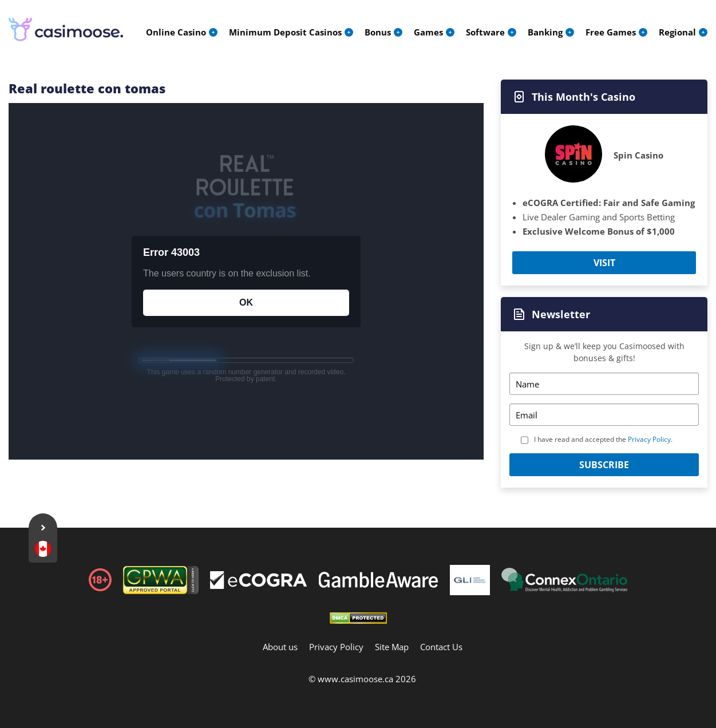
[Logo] (66, 30)
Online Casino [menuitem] (176, 32)
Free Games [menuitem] (611, 32)
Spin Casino (638, 155)
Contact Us (441, 647)
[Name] (604, 384)
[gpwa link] (161, 591)
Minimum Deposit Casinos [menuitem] (285, 32)
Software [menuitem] (485, 32)
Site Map (392, 647)
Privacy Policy (649, 439)
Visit (604, 263)
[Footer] (259, 581)
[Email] (604, 415)
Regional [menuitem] (677, 32)
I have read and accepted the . (603, 439)
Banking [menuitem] (545, 32)
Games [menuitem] (428, 32)
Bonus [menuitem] (378, 32)
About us (280, 647)
